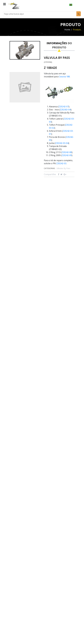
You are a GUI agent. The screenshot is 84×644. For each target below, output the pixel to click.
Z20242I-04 (65, 110)
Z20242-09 (67, 155)
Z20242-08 (67, 152)
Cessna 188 (64, 77)
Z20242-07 (64, 107)
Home (67, 30)
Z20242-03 (61, 163)
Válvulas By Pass (63, 168)
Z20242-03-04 (62, 143)
